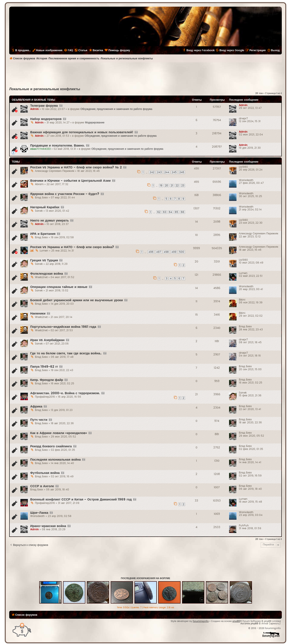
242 (152, 172)
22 (177, 186)
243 (159, 172)
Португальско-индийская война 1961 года (63, 327)
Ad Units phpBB (249, 624)
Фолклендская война (47, 274)
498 (166, 252)
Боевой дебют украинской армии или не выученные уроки (77, 300)
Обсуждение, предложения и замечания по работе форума (116, 109)
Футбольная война (45, 473)
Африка (36, 407)
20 (167, 186)
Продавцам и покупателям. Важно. (57, 146)
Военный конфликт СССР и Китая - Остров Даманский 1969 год (81, 499)
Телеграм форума (44, 106)
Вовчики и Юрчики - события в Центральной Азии (70, 181)
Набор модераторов (46, 119)
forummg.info (201, 621)
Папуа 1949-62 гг (44, 367)
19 (161, 186)
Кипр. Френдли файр (47, 380)
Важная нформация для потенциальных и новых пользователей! (82, 132)
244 (167, 172)
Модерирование (95, 123)
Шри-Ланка (39, 513)
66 (182, 212)
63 (165, 212)
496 (151, 252)
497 (159, 252)
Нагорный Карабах (45, 207)
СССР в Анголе (42, 486)
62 (159, 212)
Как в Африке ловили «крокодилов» (59, 433)
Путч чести (39, 420)
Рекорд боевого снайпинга (51, 446)
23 (183, 186)
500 (182, 252)
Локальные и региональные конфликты (45, 89)
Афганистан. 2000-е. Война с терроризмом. (65, 393)
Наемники (38, 314)
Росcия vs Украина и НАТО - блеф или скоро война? (72, 247)
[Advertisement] (146, 74)
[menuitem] (68, 50)
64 (170, 212)
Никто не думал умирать (50, 221)
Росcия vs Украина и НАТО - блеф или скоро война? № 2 (76, 167)
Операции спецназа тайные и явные (59, 287)
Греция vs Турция (44, 260)
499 (174, 252)
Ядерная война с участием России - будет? (65, 194)
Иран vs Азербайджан (47, 340)
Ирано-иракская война (48, 526)
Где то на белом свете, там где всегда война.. (66, 353)
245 (174, 172)
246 (182, 172)
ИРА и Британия (43, 234)
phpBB (236, 621)
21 (172, 186)
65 (176, 212)
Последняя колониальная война (55, 460)
